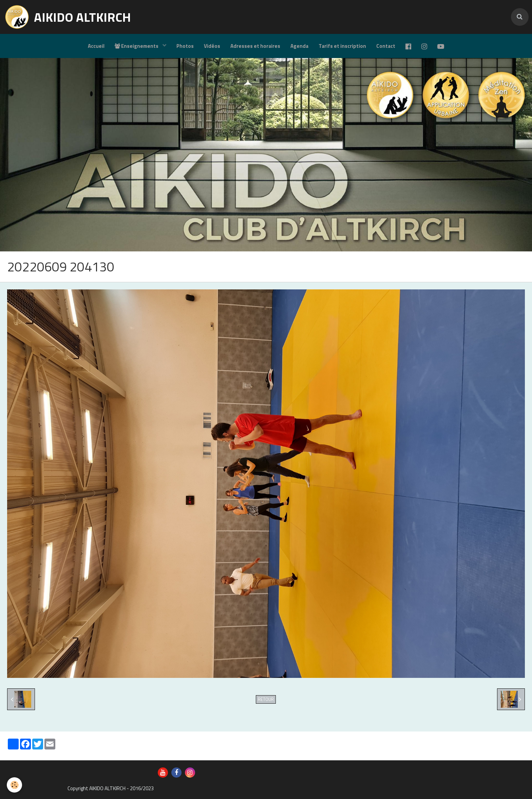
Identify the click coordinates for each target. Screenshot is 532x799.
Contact (386, 46)
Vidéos (212, 46)
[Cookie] (14, 785)
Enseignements (137, 46)
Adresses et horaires (255, 46)
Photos (185, 46)
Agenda (299, 46)
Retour (266, 699)
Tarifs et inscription (342, 46)
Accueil (96, 46)
